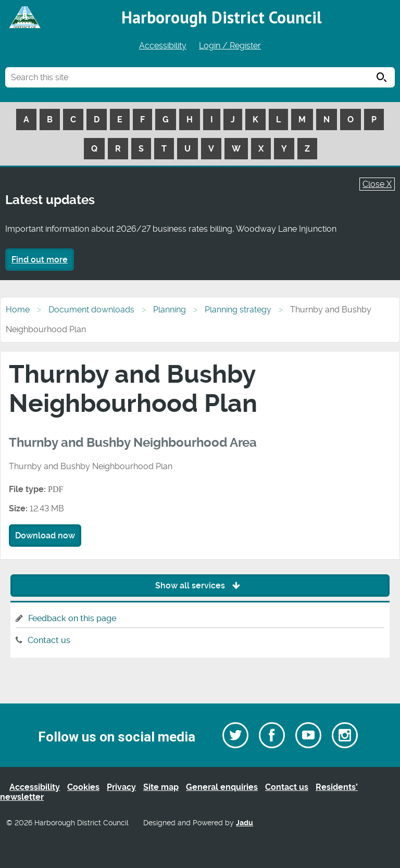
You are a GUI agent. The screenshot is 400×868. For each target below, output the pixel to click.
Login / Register (230, 46)
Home (18, 310)
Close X (377, 184)
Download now (45, 536)
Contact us (49, 640)
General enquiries (222, 787)
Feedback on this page (72, 618)
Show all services (200, 586)
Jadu (245, 823)
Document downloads (91, 310)
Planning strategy (238, 310)
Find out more (40, 260)
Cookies (83, 787)
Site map (161, 787)
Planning (170, 310)
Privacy (121, 787)
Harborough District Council (222, 17)
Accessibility (163, 46)
